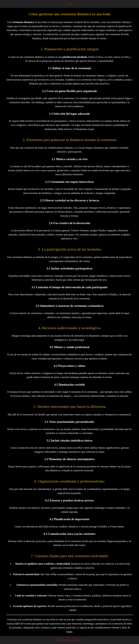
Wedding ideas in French (69, 640)
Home (69, 4)
